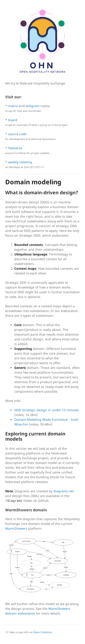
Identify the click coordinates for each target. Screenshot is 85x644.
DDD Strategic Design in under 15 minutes (47, 410)
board (13, 120)
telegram (33, 106)
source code (17, 134)
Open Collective (42, 632)
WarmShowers (16, 528)
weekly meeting (20, 162)
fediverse (15, 148)
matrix (13, 106)
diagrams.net (63, 491)
